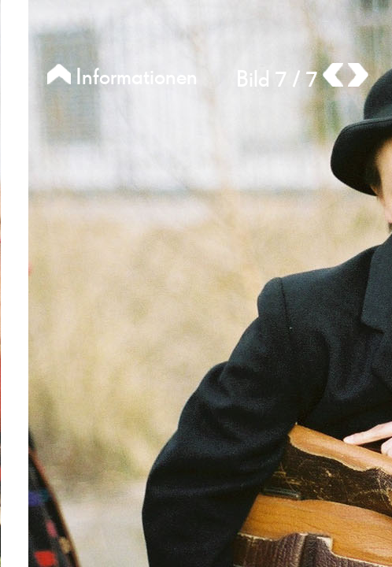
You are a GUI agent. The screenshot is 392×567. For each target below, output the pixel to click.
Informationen (122, 77)
